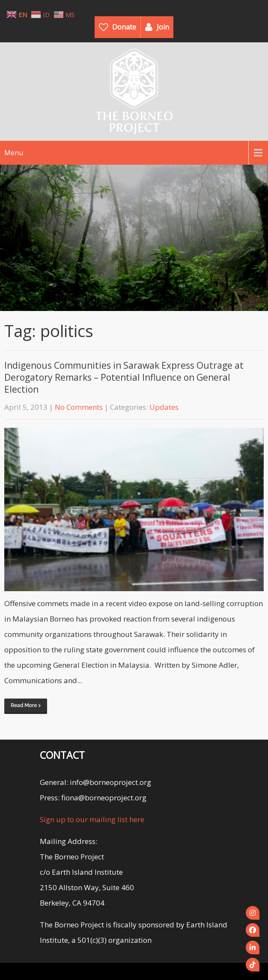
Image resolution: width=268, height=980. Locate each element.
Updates (164, 407)
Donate (124, 27)
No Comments (79, 407)
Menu (14, 153)
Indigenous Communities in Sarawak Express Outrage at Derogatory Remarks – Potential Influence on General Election (124, 377)
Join (163, 27)
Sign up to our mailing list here (92, 819)
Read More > (26, 705)
